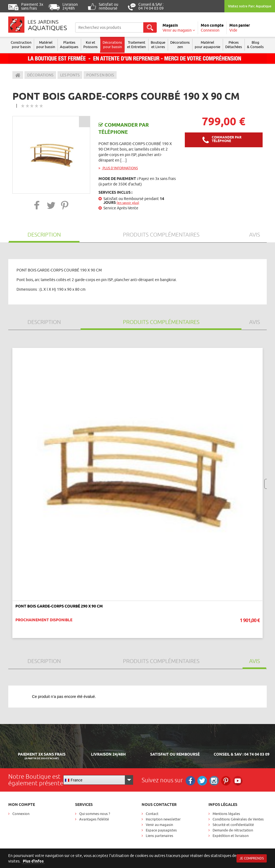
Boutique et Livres (158, 45)
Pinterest (226, 781)
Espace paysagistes (161, 830)
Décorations (40, 75)
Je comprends (252, 858)
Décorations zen (180, 45)
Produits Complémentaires (161, 235)
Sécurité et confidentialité (233, 825)
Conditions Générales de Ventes (238, 819)
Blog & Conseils (255, 45)
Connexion (21, 814)
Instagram (214, 781)
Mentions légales (226, 814)
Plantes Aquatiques (69, 45)
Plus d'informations (118, 168)
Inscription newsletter (163, 819)
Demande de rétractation (233, 830)
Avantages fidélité (94, 819)
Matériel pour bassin (46, 45)
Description (44, 235)
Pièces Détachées (234, 45)
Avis (255, 235)
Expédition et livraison (231, 836)
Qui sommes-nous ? (95, 814)
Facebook (190, 781)
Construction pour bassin (21, 45)
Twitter (202, 781)
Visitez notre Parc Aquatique (250, 6)
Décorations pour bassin (112, 45)
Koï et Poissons (90, 45)
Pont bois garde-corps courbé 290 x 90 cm (59, 606)
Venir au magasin (159, 825)
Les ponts (70, 75)
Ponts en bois (100, 75)
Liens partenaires (159, 836)
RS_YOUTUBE (238, 781)
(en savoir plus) (128, 203)
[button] (37, 205)
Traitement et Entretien (136, 45)
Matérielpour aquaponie (207, 45)
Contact (152, 814)
